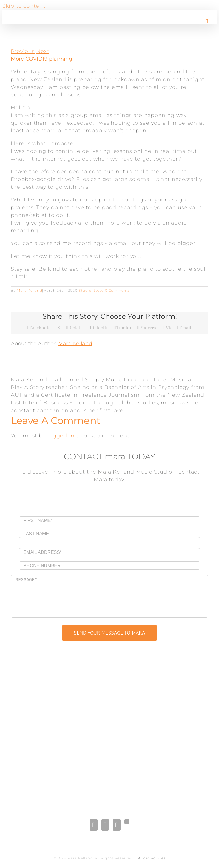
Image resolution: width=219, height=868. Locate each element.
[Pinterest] (116, 825)
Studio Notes (91, 290)
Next (43, 51)
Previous (23, 51)
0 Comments (117, 290)
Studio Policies (151, 858)
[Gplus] (127, 822)
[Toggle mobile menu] (207, 21)
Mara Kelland (30, 290)
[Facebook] (93, 825)
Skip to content (24, 6)
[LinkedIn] (105, 825)
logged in (61, 436)
